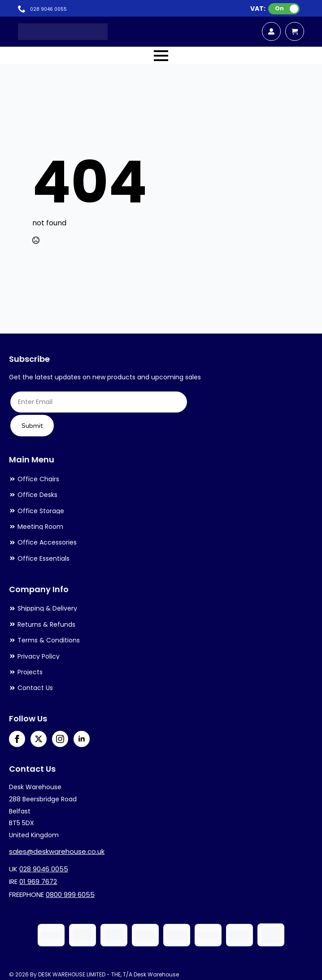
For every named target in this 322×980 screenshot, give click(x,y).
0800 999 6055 (70, 894)
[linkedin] (82, 739)
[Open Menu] (161, 56)
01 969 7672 (38, 881)
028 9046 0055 (44, 869)
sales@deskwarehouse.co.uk (57, 851)
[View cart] (295, 31)
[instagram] (60, 739)
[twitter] (39, 739)
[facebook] (17, 739)
